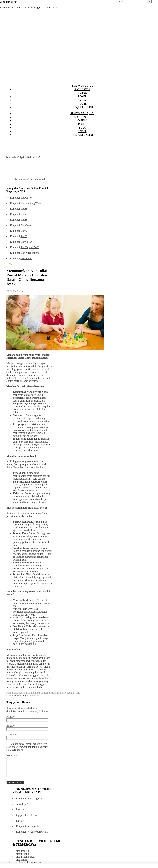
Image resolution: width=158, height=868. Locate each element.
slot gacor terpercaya (37, 836)
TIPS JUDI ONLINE (82, 107)
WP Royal (36, 866)
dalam (24, 693)
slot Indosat (22, 864)
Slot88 (24, 209)
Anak (9, 693)
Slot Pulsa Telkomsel (31, 253)
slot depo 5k (33, 830)
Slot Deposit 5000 (30, 247)
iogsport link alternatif (28, 819)
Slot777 (24, 231)
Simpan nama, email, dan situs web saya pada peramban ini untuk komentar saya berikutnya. (27, 747)
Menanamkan (58, 693)
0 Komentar (33, 696)
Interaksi (38, 693)
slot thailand (22, 858)
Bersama (17, 693)
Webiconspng (8, 2)
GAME (10, 264)
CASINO (82, 93)
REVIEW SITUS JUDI (82, 86)
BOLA (82, 100)
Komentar (12, 755)
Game (31, 693)
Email (11, 726)
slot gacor (37, 802)
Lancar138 (26, 258)
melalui (47, 693)
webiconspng (19, 696)
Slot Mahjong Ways (31, 203)
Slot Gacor (26, 198)
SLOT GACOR (82, 89)
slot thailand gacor (26, 861)
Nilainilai (70, 693)
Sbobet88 (25, 214)
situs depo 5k (23, 808)
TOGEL (82, 104)
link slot (20, 813)
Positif (78, 693)
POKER (82, 96)
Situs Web (12, 735)
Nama (11, 717)
